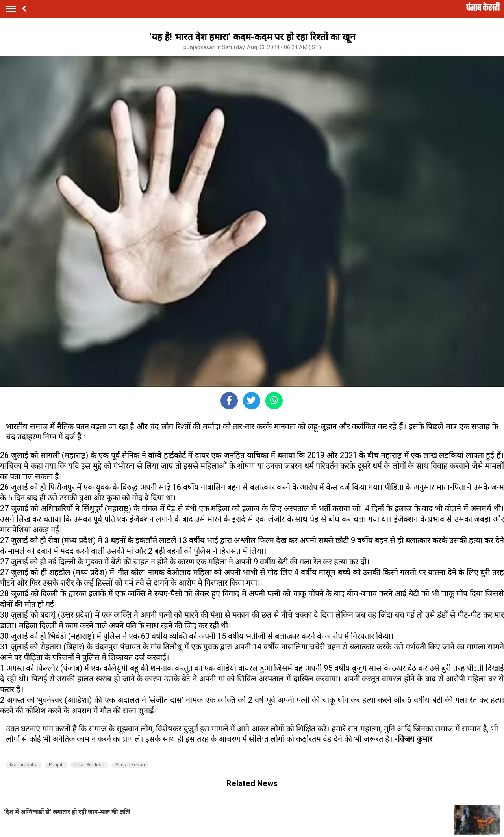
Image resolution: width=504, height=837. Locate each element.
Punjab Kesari (130, 765)
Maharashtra (24, 765)
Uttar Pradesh (89, 765)
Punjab (56, 765)
